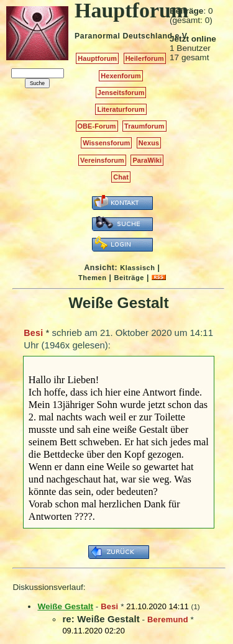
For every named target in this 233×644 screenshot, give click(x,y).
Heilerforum (145, 58)
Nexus (149, 143)
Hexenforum (121, 76)
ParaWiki (147, 160)
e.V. (182, 36)
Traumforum (144, 126)
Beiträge (129, 278)
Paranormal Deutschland (124, 36)
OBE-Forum (97, 126)
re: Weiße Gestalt (101, 619)
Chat (121, 177)
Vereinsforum (102, 160)
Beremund (168, 619)
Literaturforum (121, 109)
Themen (92, 278)
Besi (33, 333)
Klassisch (137, 268)
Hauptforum (97, 58)
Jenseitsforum (121, 93)
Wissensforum (106, 143)
